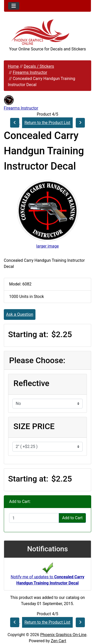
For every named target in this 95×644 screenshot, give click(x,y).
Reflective (31, 383)
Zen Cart (58, 641)
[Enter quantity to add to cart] (34, 518)
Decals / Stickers (39, 66)
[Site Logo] (48, 32)
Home (13, 66)
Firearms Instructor (30, 72)
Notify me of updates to (47, 575)
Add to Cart (72, 518)
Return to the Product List (47, 123)
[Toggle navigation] (14, 6)
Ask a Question (20, 314)
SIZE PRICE (34, 426)
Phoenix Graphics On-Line (63, 635)
